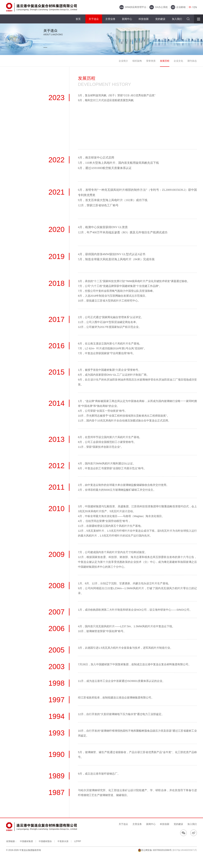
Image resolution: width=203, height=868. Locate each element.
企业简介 (123, 61)
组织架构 (137, 61)
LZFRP (78, 841)
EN (195, 7)
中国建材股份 (45, 841)
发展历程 (165, 61)
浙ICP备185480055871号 (185, 850)
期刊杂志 (192, 61)
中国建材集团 (26, 841)
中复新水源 (63, 841)
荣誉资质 (151, 61)
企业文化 (178, 61)
